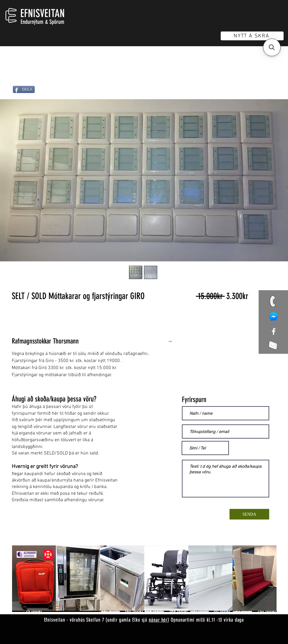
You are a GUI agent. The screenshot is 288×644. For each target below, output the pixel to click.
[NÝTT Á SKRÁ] (252, 36)
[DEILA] (24, 89)
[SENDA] (249, 514)
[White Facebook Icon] (274, 331)
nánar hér (158, 620)
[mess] (274, 317)
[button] (272, 47)
